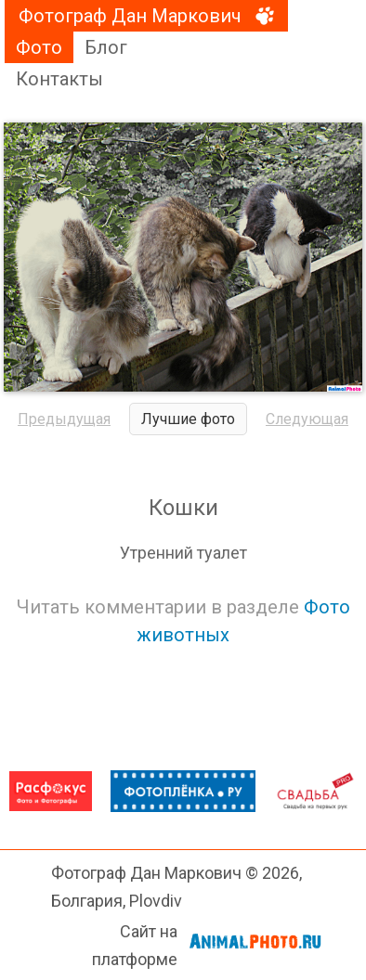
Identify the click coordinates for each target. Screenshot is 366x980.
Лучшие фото (188, 419)
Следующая (307, 419)
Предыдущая (64, 419)
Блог (106, 47)
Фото (39, 47)
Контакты (59, 79)
